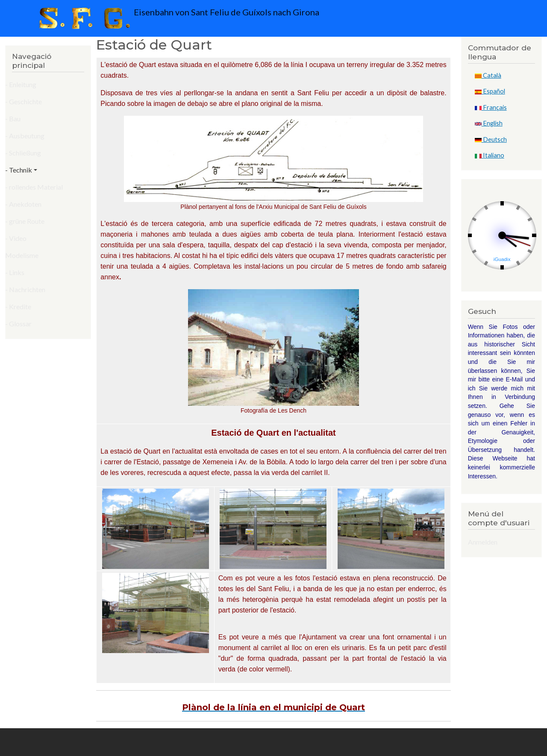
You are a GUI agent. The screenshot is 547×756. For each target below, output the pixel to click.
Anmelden (483, 542)
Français (491, 107)
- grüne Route (25, 221)
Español (490, 91)
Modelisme (22, 255)
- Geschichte (24, 101)
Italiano (490, 155)
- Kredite (18, 306)
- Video (16, 238)
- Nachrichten (25, 289)
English (489, 123)
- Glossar (18, 324)
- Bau (13, 119)
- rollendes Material (34, 187)
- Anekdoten (23, 204)
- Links (15, 272)
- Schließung (23, 153)
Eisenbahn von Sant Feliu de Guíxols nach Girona (177, 18)
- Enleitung (21, 84)
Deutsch (491, 139)
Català (488, 75)
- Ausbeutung (25, 136)
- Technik (19, 170)
